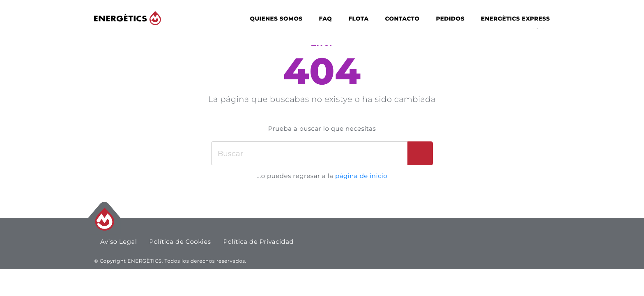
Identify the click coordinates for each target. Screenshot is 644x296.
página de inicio (361, 176)
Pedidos (450, 19)
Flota (358, 19)
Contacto (402, 19)
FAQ (326, 19)
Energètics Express (515, 19)
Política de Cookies (180, 242)
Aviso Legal (119, 242)
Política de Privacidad (259, 242)
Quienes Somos (276, 19)
